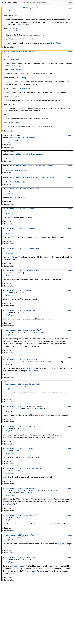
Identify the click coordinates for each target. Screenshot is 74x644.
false (26, 170)
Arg (55, 490)
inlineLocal (15, 257)
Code (18, 332)
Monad (8, 159)
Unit (13, 194)
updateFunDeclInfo (10, 504)
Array (20, 490)
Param (25, 490)
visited (14, 217)
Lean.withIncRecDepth (27, 393)
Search (70, 3)
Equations (8, 145)
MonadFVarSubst (12, 170)
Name (15, 16)
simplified (13, 198)
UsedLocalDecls (16, 70)
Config (15, 29)
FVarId (20, 273)
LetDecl (19, 517)
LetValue (30, 362)
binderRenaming (38, 571)
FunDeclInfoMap (25, 88)
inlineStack (56, 43)
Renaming (22, 78)
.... (25, 8)
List (18, 31)
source (70, 8)
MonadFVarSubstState (14, 182)
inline (13, 237)
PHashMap (23, 39)
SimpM (13, 159)
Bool (17, 96)
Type (8, 13)
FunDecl (19, 471)
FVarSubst (15, 59)
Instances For (9, 47)
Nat (33, 39)
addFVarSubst (19, 566)
